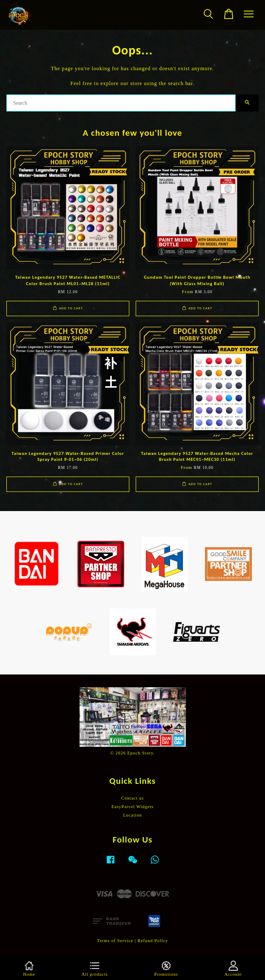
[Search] (121, 103)
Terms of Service (115, 941)
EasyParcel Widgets (132, 807)
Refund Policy (153, 941)
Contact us (132, 798)
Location (132, 815)
